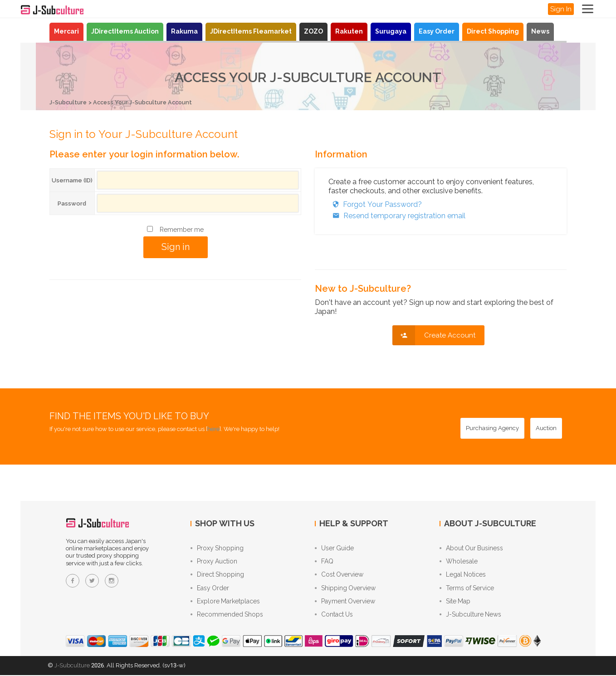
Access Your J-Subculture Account (145, 102)
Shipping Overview (345, 589)
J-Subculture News (470, 616)
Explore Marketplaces (225, 603)
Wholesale (459, 562)
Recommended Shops (227, 616)
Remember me (182, 229)
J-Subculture (68, 102)
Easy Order (437, 31)
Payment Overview (345, 603)
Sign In (561, 9)
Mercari (66, 31)
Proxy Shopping (217, 548)
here (213, 429)
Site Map (455, 603)
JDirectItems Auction (125, 31)
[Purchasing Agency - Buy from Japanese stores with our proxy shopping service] (492, 428)
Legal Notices (463, 575)
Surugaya (391, 31)
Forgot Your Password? (375, 204)
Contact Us (334, 616)
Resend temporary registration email (397, 215)
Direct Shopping (493, 31)
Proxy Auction (214, 562)
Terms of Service (467, 589)
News (540, 31)
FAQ (324, 562)
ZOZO (313, 31)
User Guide (334, 548)
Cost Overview (339, 575)
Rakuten (349, 31)
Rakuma (184, 31)
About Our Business (471, 548)
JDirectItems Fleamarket (251, 31)
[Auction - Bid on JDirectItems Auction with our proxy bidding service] (546, 428)
